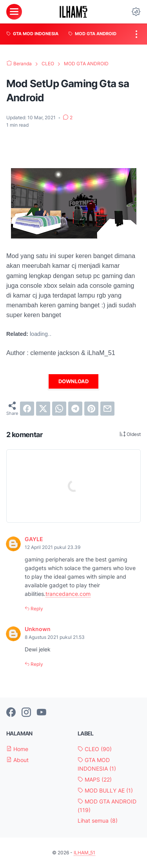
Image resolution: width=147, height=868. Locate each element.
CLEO (95, 749)
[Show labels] (98, 821)
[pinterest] (91, 409)
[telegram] (75, 409)
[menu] (14, 12)
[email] (107, 409)
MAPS (95, 779)
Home (17, 749)
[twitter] (43, 409)
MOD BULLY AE (105, 790)
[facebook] (27, 409)
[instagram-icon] (26, 713)
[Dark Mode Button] (136, 12)
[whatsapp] (59, 409)
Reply (36, 609)
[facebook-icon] (11, 713)
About (17, 760)
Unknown (38, 629)
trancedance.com (68, 594)
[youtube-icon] (42, 713)
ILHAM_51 (84, 853)
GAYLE (34, 539)
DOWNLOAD (73, 381)
